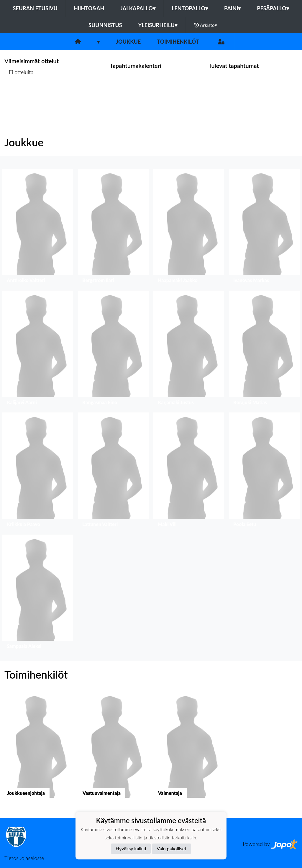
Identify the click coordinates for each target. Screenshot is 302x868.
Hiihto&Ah (89, 8)
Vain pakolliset (171, 848)
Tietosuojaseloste (24, 858)
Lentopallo (190, 8)
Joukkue (128, 42)
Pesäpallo (273, 8)
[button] (38, 227)
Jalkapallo (138, 8)
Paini (232, 8)
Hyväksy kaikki (131, 848)
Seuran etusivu (35, 8)
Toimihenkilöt (178, 42)
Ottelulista (19, 95)
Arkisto (206, 25)
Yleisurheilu (158, 25)
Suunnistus (105, 25)
